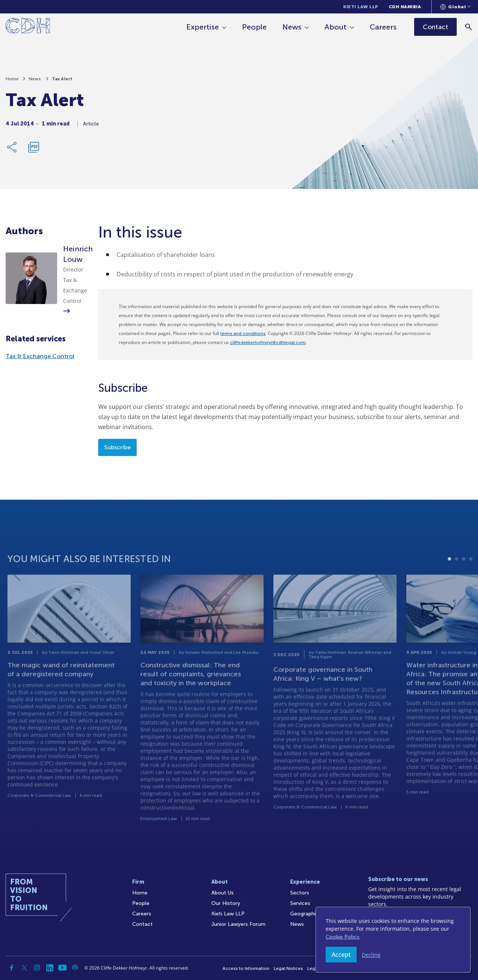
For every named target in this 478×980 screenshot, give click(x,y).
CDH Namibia (405, 7)
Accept (341, 955)
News (292, 27)
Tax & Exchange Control (40, 356)
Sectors (300, 893)
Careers (383, 27)
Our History (226, 903)
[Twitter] (24, 968)
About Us (223, 893)
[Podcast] (75, 968)
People (254, 27)
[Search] (469, 27)
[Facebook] (12, 968)
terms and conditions (243, 334)
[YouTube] (62, 968)
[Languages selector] (455, 7)
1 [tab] (449, 584)
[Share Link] (12, 150)
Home (12, 82)
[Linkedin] (50, 968)
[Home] (28, 27)
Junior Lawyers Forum (238, 924)
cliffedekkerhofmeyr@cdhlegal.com (268, 342)
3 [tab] (464, 584)
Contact (142, 924)
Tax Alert (62, 82)
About (336, 27)
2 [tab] (457, 584)
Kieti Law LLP (361, 7)
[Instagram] (37, 968)
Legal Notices (288, 968)
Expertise (203, 27)
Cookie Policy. (343, 937)
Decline (371, 955)
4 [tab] (471, 584)
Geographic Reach (313, 914)
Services (300, 903)
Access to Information (246, 968)
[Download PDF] (34, 150)
